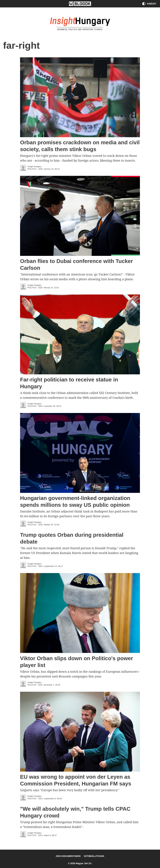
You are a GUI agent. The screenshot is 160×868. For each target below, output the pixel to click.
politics (32, 169)
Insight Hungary (34, 167)
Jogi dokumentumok (68, 856)
